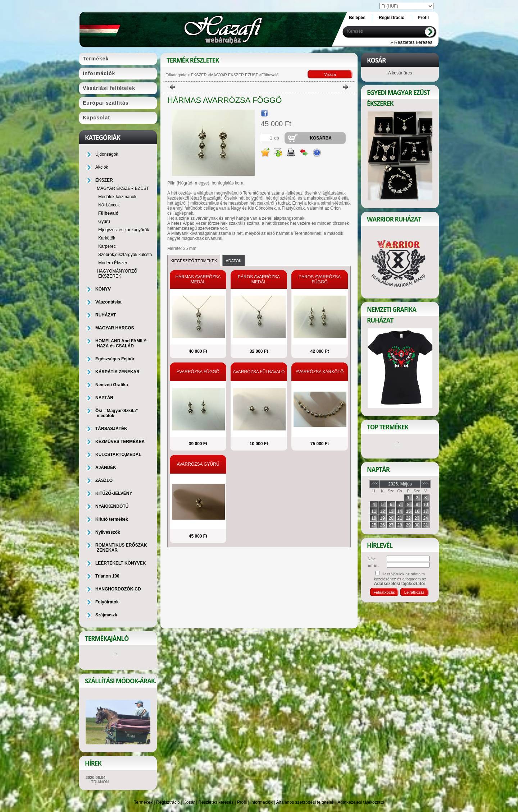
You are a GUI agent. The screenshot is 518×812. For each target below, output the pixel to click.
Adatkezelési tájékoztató (361, 802)
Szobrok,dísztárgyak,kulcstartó (128, 255)
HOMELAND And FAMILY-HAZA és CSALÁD (121, 343)
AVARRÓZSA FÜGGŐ (198, 372)
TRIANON (100, 782)
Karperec (107, 246)
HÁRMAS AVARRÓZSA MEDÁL (198, 279)
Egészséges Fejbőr (115, 359)
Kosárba (321, 138)
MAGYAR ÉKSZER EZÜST (234, 75)
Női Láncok (109, 205)
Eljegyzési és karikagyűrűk (124, 230)
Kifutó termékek (112, 519)
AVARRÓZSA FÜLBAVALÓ (259, 372)
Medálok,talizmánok (117, 197)
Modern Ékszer (113, 263)
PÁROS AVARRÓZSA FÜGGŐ (320, 279)
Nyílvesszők (108, 532)
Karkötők (107, 238)
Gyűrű (104, 222)
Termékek (143, 802)
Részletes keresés (216, 802)
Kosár (189, 802)
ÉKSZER (198, 75)
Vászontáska (108, 302)
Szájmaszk (106, 615)
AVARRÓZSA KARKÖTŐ (320, 372)
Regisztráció (168, 802)
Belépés (357, 18)
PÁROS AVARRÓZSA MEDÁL (259, 279)
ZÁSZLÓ (104, 480)
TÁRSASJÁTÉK (111, 429)
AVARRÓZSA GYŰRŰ (198, 464)
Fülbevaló (108, 213)
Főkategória (176, 75)
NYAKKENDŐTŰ (112, 506)
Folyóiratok (107, 602)
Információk (262, 802)
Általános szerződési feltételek (305, 802)
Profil (242, 802)
